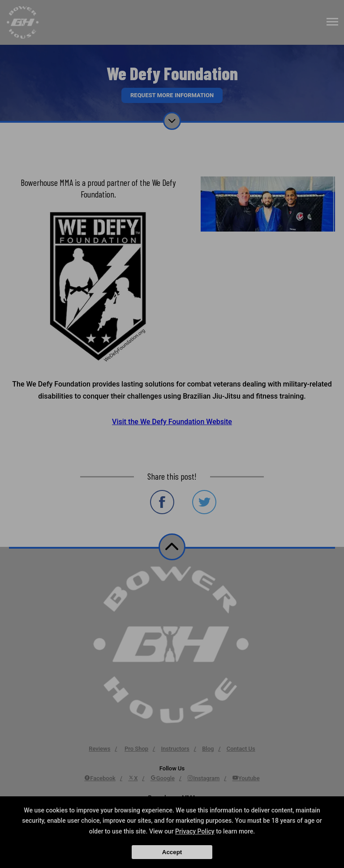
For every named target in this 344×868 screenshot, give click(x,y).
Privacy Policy (195, 831)
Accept (172, 852)
